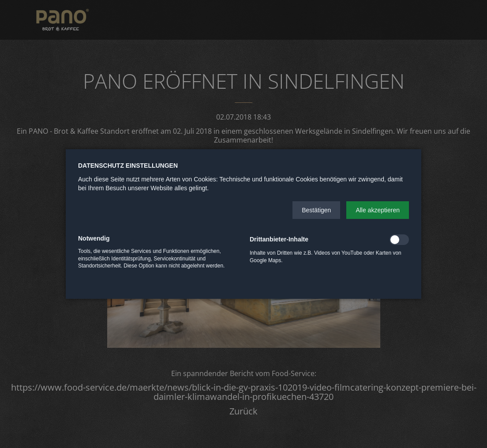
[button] (316, 210)
